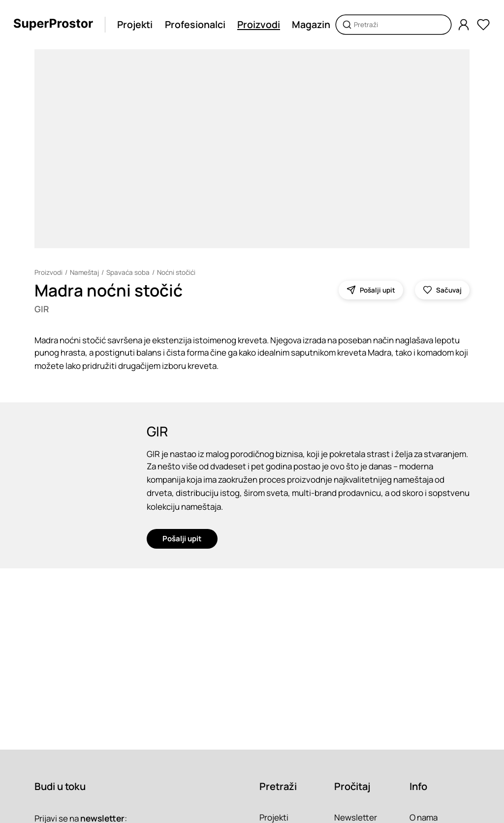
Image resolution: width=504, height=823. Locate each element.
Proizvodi (259, 24)
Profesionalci (195, 24)
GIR (42, 309)
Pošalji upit (182, 539)
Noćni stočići (176, 272)
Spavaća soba (128, 272)
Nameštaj (84, 272)
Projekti (135, 24)
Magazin (311, 24)
